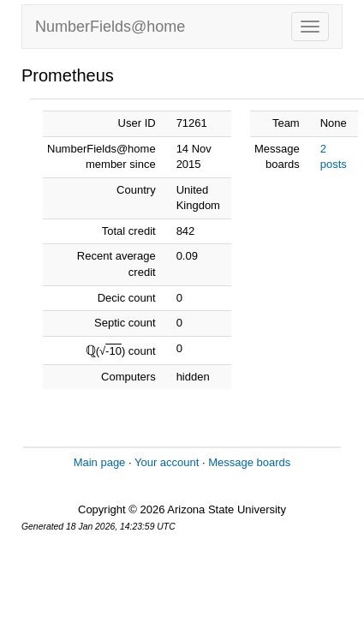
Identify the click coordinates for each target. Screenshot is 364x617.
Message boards (249, 462)
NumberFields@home (110, 27)
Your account (167, 462)
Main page (100, 462)
